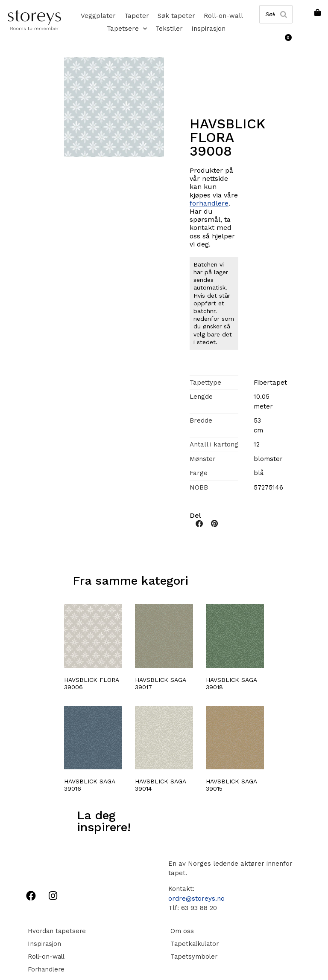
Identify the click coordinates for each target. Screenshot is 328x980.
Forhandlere (45, 969)
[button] (199, 523)
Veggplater (98, 16)
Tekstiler (169, 29)
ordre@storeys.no (196, 899)
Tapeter (137, 16)
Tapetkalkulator (193, 944)
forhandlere (209, 203)
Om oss (180, 931)
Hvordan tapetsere (56, 931)
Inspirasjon (208, 29)
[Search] (283, 14)
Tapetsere (127, 29)
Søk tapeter (176, 16)
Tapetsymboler (192, 957)
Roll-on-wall (223, 16)
